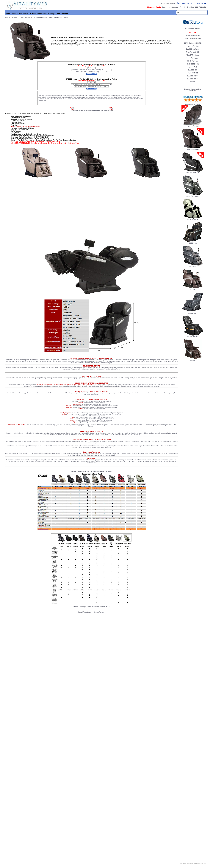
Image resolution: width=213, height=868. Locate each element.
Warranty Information (193, 36)
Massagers (29, 17)
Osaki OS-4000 (193, 70)
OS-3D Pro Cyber (193, 61)
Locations (166, 7)
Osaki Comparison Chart (193, 39)
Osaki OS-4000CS (193, 79)
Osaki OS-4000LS (193, 76)
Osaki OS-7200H (193, 67)
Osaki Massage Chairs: (193, 104)
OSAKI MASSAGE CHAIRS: (193, 43)
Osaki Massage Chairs (59, 17)
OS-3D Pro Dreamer (193, 58)
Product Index (17, 17)
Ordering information (99, 612)
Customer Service (168, 3)
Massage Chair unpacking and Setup (193, 90)
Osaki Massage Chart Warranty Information (92, 607)
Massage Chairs (42, 17)
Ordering (175, 7)
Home (80, 612)
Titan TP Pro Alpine (193, 55)
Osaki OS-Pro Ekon (193, 46)
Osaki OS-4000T (193, 73)
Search (183, 7)
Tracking (190, 7)
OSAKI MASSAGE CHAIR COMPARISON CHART (92, 472)
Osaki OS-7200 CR (193, 64)
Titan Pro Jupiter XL (193, 52)
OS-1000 (193, 82)
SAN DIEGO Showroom (193, 28)
